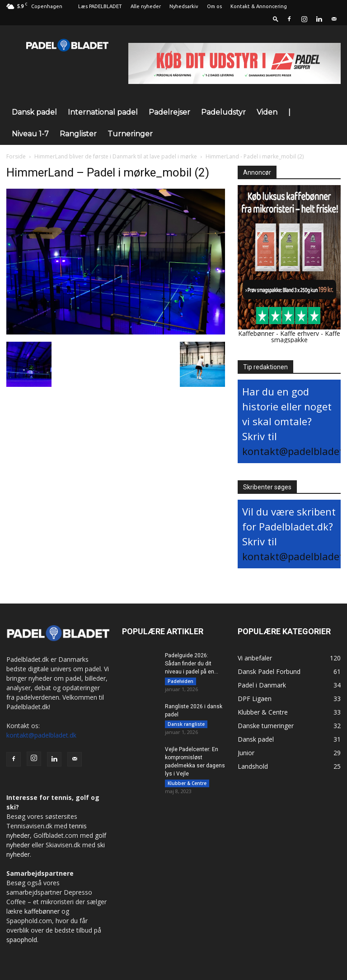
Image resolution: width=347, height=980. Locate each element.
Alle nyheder (146, 6)
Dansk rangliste (186, 726)
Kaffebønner (256, 333)
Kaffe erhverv (300, 333)
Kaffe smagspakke (306, 337)
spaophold (22, 940)
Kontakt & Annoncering (259, 6)
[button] (276, 19)
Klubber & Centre (187, 787)
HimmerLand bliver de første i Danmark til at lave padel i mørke (116, 156)
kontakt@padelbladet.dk (41, 735)
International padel (103, 112)
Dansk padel (34, 112)
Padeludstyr (223, 112)
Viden (267, 112)
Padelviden (181, 681)
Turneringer (130, 134)
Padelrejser (169, 112)
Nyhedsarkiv (184, 6)
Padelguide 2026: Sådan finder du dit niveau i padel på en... (192, 664)
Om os (214, 6)
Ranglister (78, 134)
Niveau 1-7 (30, 134)
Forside (16, 156)
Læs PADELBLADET (100, 6)
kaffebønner (42, 911)
